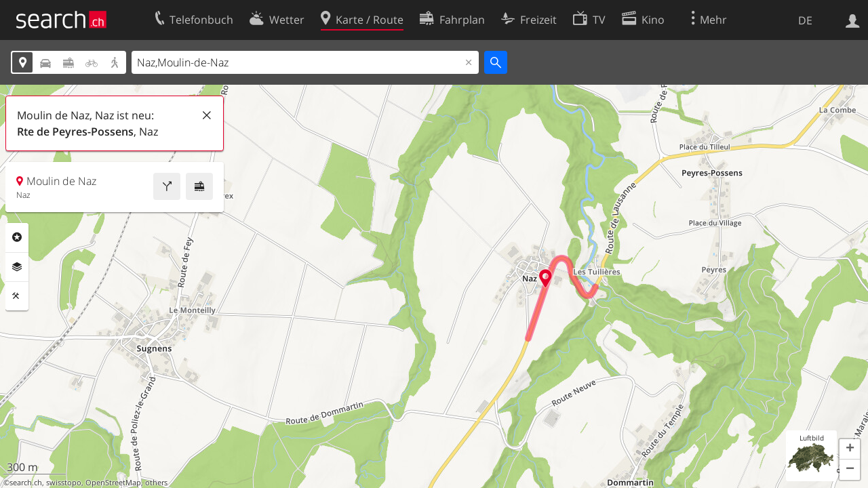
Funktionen (17, 296)
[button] (850, 449)
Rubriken (17, 237)
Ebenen (17, 267)
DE (805, 20)
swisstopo (64, 483)
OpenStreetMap (113, 483)
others (156, 483)
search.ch (26, 483)
